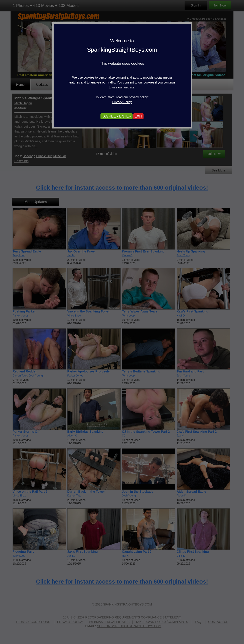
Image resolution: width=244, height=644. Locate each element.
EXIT (138, 116)
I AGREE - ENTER (116, 116)
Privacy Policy (122, 102)
